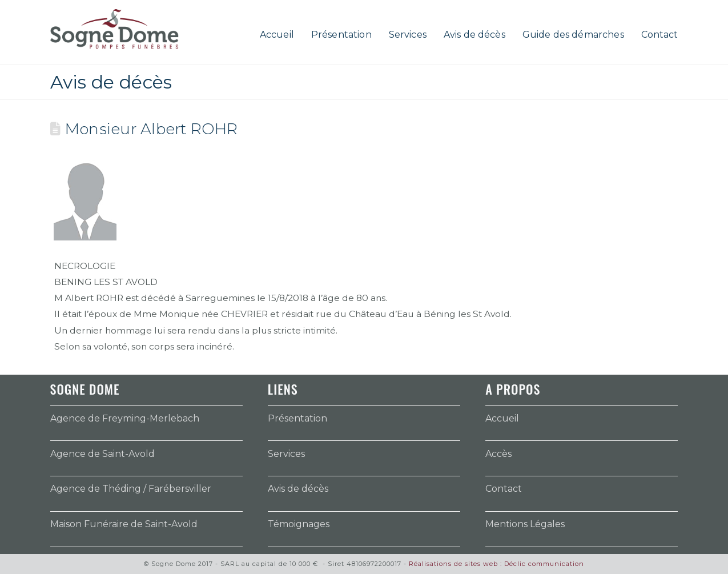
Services (286, 454)
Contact (504, 489)
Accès (498, 454)
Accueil (502, 418)
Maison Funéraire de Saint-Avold (124, 524)
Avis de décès (298, 489)
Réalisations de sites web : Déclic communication (496, 564)
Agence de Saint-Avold (102, 454)
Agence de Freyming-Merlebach (125, 418)
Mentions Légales (525, 524)
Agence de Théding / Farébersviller (131, 489)
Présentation (297, 418)
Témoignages (299, 524)
